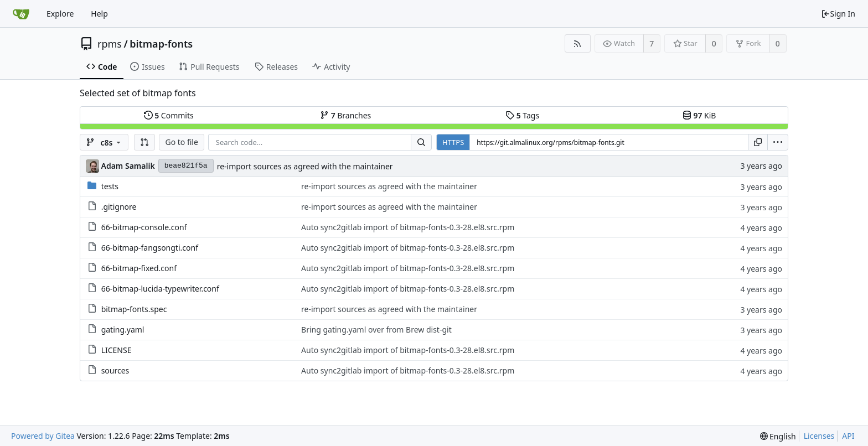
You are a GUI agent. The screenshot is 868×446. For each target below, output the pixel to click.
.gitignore (119, 207)
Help (99, 14)
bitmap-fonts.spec (134, 309)
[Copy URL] (758, 142)
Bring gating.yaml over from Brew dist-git (376, 330)
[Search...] (421, 142)
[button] (144, 142)
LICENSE (117, 350)
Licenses (819, 436)
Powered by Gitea (43, 436)
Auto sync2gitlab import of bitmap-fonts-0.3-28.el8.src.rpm (408, 227)
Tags (522, 115)
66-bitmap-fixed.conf (139, 268)
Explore (60, 14)
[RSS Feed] (578, 43)
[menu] (778, 142)
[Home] (21, 14)
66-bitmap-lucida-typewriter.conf (160, 289)
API (848, 436)
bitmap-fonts (161, 44)
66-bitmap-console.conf (144, 227)
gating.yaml (123, 330)
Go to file (181, 142)
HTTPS (453, 142)
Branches (345, 115)
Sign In (838, 14)
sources (115, 370)
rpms (110, 44)
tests (110, 186)
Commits (169, 115)
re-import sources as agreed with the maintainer (305, 166)
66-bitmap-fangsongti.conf (150, 248)
